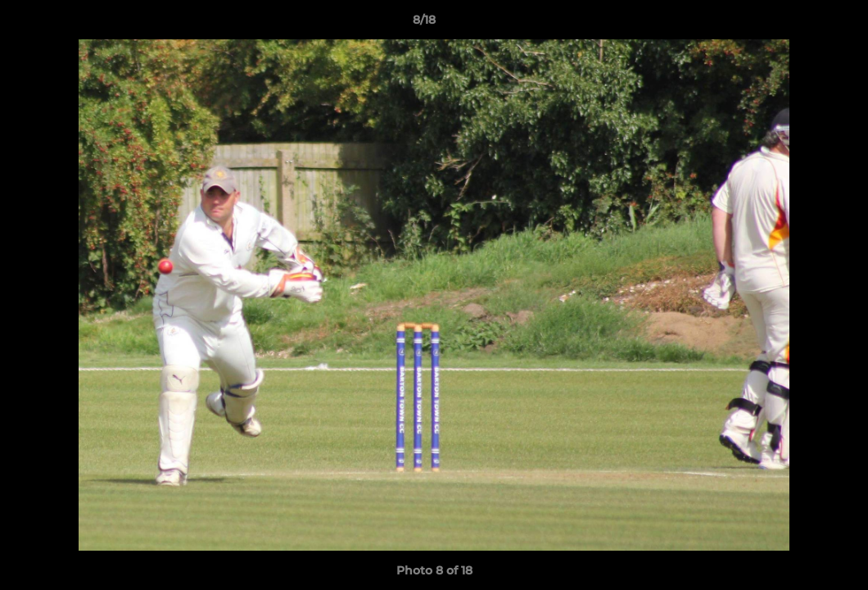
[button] (799, 24)
